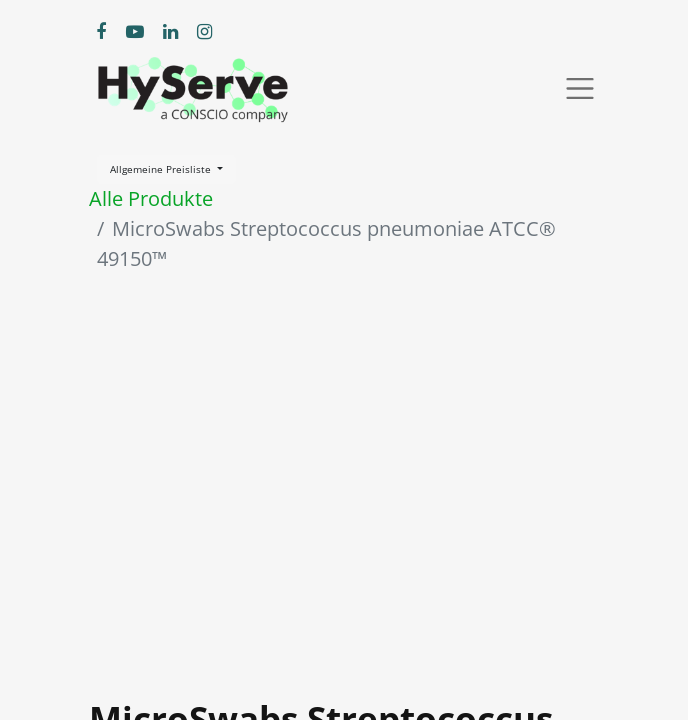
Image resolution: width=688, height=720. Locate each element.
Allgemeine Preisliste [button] (162, 169)
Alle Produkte (151, 198)
